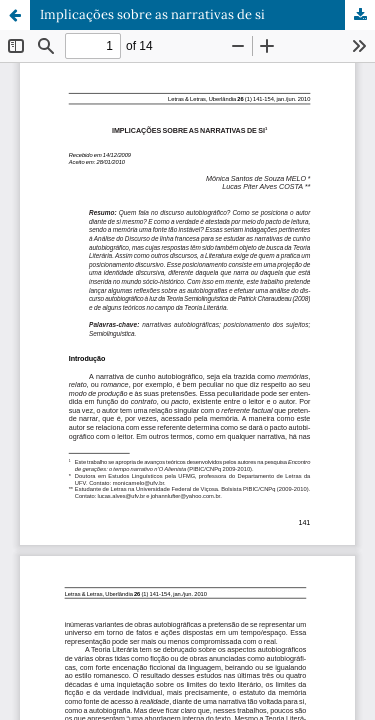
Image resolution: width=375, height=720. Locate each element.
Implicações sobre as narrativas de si (152, 14)
